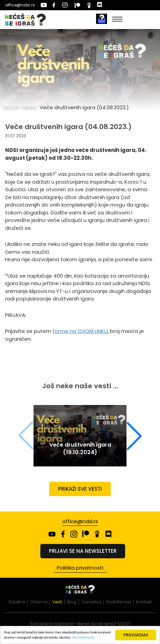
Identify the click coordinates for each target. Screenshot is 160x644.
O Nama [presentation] (39, 602)
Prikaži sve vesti (80, 489)
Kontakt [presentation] (144, 602)
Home (11, 107)
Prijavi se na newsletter (83, 551)
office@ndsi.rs (20, 5)
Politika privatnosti (80, 568)
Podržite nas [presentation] (119, 602)
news (29, 107)
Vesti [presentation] (57, 602)
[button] (134, 436)
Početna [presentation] (17, 602)
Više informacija (83, 639)
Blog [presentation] (72, 602)
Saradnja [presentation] (91, 602)
